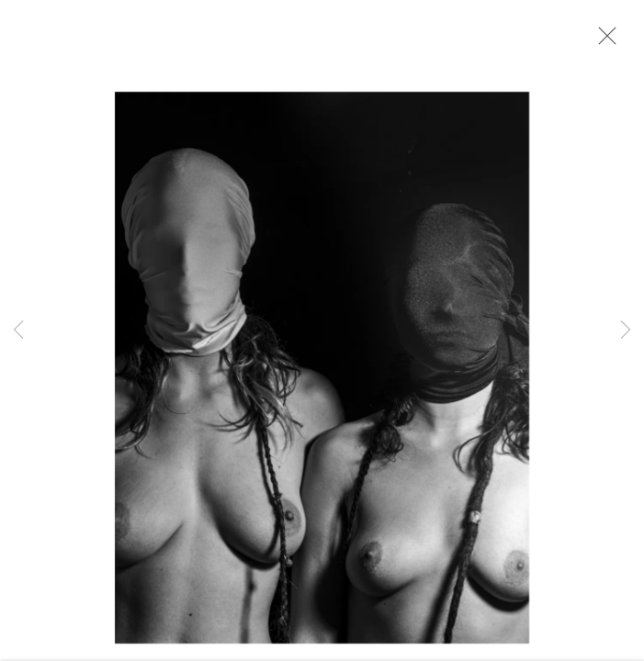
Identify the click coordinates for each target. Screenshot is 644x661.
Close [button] (603, 41)
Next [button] (626, 330)
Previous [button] (18, 330)
